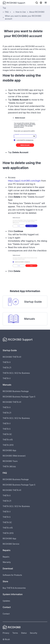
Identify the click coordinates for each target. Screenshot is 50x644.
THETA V (7, 378)
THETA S (7, 429)
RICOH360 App (9, 450)
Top (4, 8)
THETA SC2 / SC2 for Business (16, 373)
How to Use (21, 12)
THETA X (7, 362)
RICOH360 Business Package (16, 391)
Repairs (6, 557)
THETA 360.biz (9, 466)
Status (24, 633)
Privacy (6, 633)
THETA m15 (8, 440)
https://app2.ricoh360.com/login (24, 181)
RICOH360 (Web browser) (14, 456)
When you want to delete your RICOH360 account (23, 17)
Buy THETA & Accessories (14, 588)
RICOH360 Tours (10, 461)
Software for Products (12, 575)
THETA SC (7, 434)
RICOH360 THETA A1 (12, 357)
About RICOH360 (37, 12)
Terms (15, 633)
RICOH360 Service (11, 544)
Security (34, 633)
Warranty (7, 562)
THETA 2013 (8, 445)
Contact (6, 614)
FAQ (7, 12)
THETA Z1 (7, 368)
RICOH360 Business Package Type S (19, 397)
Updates (6, 601)
